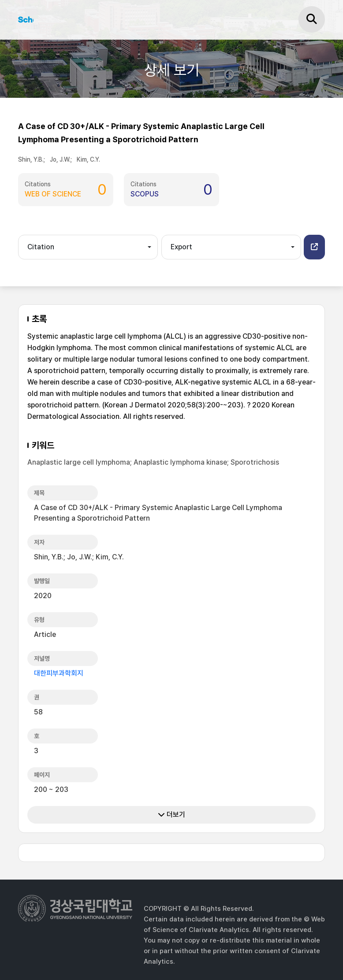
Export (181, 247)
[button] (314, 247)
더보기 (171, 815)
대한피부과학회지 (59, 673)
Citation (41, 247)
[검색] (312, 19)
